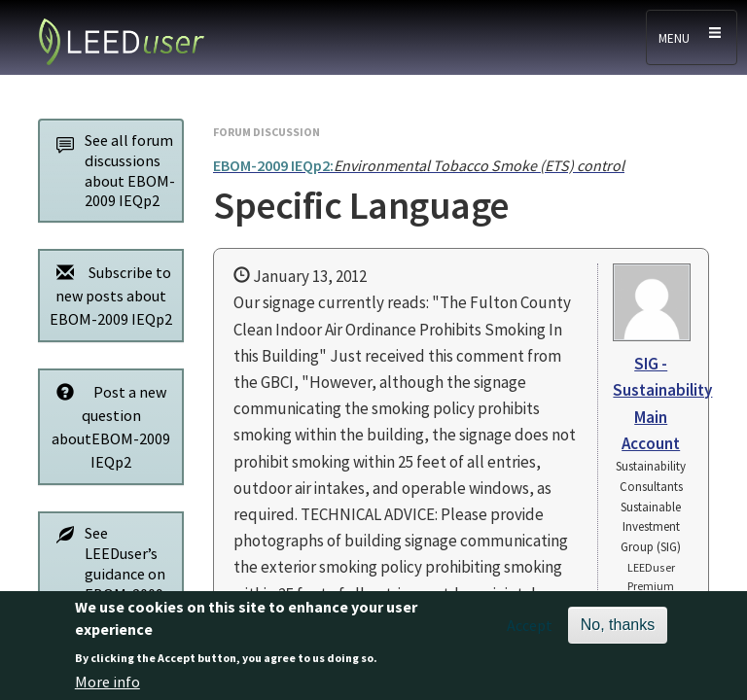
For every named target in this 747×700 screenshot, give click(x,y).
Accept (530, 633)
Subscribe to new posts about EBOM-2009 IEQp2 (109, 295)
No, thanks (618, 632)
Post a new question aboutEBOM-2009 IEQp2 (108, 426)
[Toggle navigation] (692, 37)
